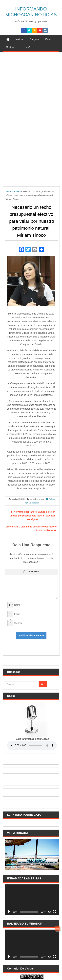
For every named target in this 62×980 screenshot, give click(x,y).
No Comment (34, 503)
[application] (32, 900)
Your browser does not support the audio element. (32, 745)
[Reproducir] (9, 912)
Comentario (34, 571)
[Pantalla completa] (54, 912)
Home (9, 191)
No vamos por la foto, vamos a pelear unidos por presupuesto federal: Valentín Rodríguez (32, 516)
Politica (17, 191)
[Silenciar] (49, 912)
